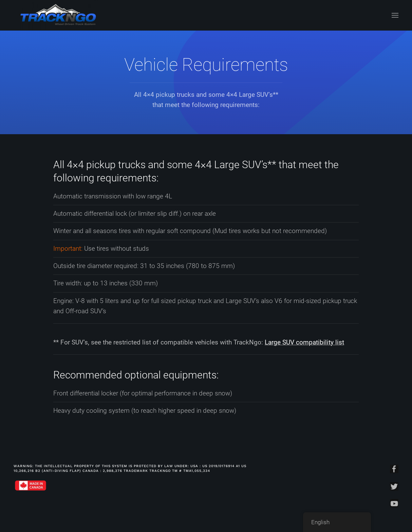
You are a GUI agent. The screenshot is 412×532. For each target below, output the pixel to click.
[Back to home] (58, 15)
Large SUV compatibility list (304, 342)
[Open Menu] (395, 15)
